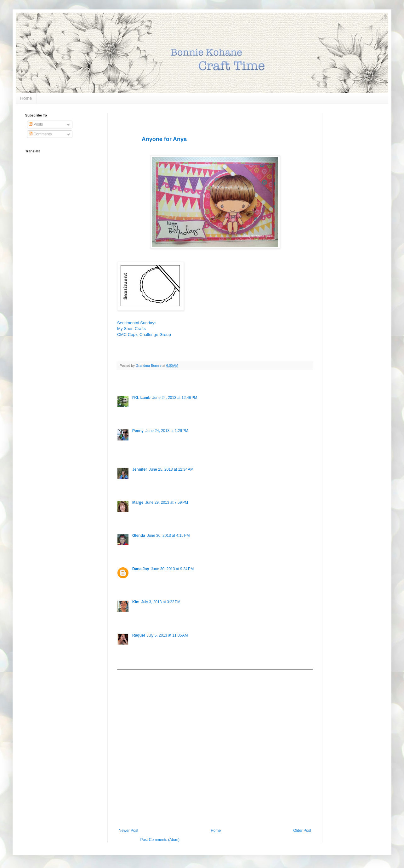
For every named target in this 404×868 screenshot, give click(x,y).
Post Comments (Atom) (160, 840)
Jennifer (140, 469)
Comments (40, 134)
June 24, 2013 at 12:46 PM (175, 398)
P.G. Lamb (141, 398)
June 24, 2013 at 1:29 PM (167, 431)
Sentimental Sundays (137, 323)
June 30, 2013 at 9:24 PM (172, 569)
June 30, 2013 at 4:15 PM (168, 536)
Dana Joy (141, 569)
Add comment (132, 674)
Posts (36, 124)
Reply (137, 413)
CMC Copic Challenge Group (144, 335)
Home (26, 98)
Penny (138, 431)
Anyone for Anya (164, 139)
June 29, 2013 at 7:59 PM (167, 502)
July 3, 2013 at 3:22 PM (161, 602)
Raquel (139, 635)
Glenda (139, 536)
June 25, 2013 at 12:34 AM (171, 469)
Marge (138, 502)
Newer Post (128, 831)
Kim (136, 602)
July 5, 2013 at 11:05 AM (167, 635)
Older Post (302, 831)
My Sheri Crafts (131, 329)
